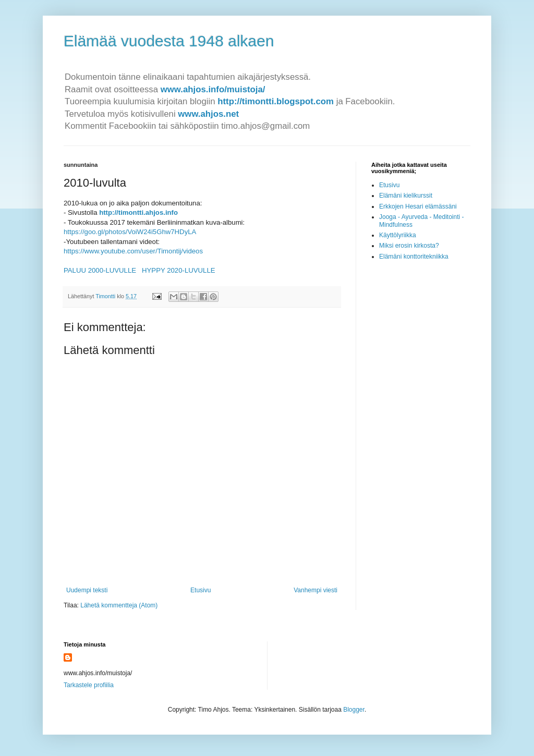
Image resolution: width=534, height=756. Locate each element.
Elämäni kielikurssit (406, 196)
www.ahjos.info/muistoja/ (213, 89)
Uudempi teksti (87, 590)
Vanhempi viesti (315, 590)
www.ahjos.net (208, 114)
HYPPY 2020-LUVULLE (179, 270)
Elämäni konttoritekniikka (414, 257)
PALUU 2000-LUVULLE (100, 270)
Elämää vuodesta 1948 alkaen (169, 41)
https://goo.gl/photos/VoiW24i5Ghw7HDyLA (130, 232)
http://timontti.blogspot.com (276, 101)
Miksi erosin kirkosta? (409, 246)
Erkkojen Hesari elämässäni (418, 206)
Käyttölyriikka (398, 235)
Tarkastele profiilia (89, 685)
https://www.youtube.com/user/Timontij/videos (133, 251)
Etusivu (201, 590)
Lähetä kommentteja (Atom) (119, 605)
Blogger (354, 710)
